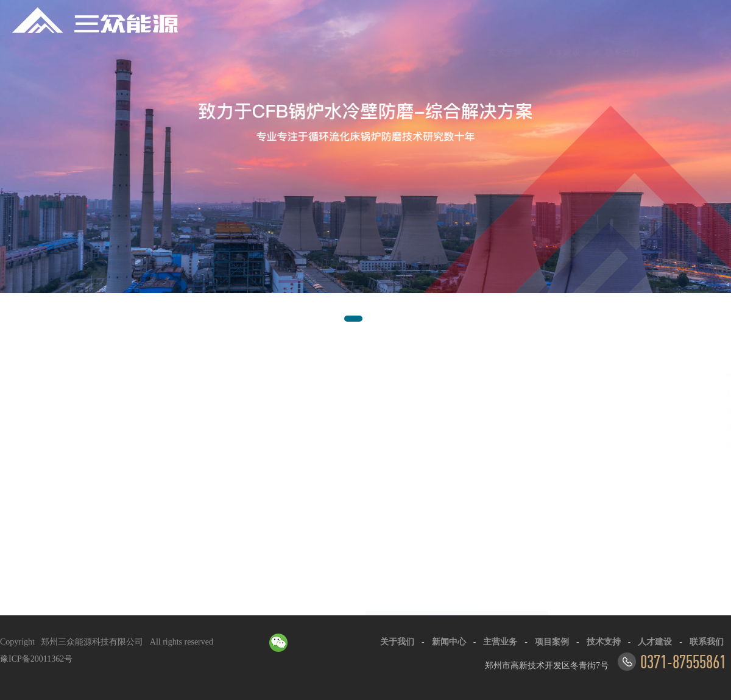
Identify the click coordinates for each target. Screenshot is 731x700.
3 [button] (387, 328)
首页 (165, 53)
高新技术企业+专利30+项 (111, 410)
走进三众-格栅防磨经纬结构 (106, 392)
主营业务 (333, 53)
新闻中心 (274, 53)
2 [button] (375, 328)
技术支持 (450, 53)
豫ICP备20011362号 (36, 659)
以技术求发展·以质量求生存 (116, 440)
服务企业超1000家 (98, 425)
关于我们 (216, 53)
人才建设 (508, 53)
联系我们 (567, 53)
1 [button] (350, 328)
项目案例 (391, 53)
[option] (365, 167)
